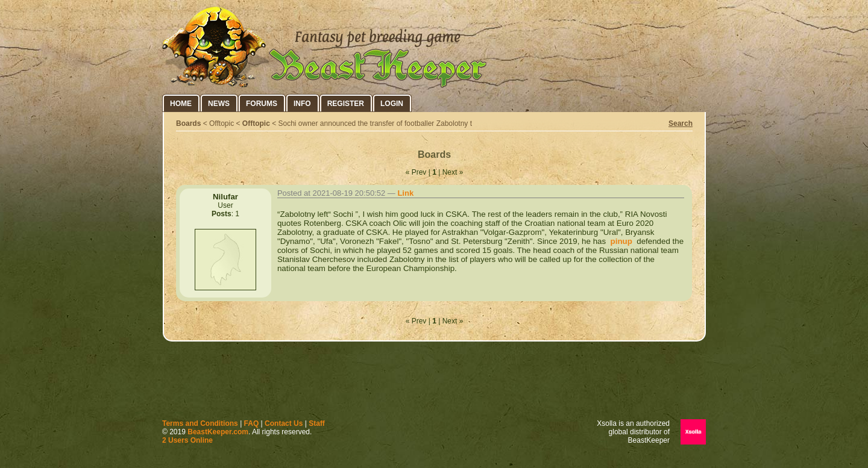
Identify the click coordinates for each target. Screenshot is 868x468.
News (219, 104)
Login (392, 104)
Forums (262, 104)
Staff (317, 423)
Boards (188, 123)
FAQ (252, 423)
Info (302, 104)
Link (405, 193)
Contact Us (284, 423)
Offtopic (256, 123)
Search (681, 123)
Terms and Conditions (200, 423)
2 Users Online (187, 440)
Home (181, 104)
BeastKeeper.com (218, 432)
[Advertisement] (434, 383)
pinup (620, 241)
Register (346, 104)
